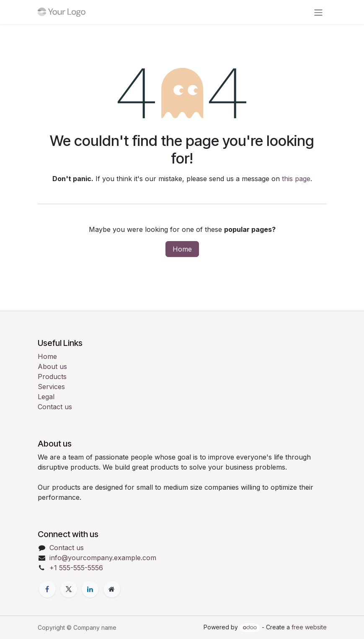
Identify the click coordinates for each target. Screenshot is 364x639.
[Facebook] (47, 589)
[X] (69, 589)
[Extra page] (112, 589)
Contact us (55, 407)
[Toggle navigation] (318, 12)
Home (182, 249)
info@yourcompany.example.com (103, 558)
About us (52, 366)
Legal (46, 397)
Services (51, 387)
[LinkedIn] (90, 589)
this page (296, 179)
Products (52, 377)
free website (309, 627)
